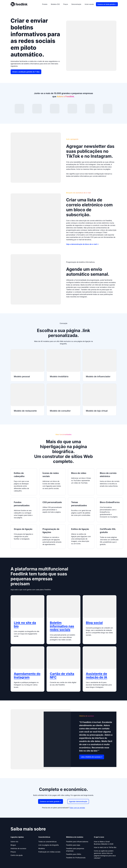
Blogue (13, 845)
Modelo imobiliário (59, 376)
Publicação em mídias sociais (49, 852)
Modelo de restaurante (25, 411)
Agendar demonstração (78, 801)
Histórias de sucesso (18, 848)
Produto (45, 4)
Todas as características (47, 842)
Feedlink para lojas (73, 845)
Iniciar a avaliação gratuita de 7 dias (26, 72)
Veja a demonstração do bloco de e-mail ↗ (82, 244)
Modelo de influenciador (98, 376)
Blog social (94, 623)
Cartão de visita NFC (62, 676)
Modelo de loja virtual (97, 411)
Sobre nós (14, 842)
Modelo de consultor (60, 411)
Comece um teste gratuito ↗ (107, 4)
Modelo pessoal (22, 376)
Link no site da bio (25, 624)
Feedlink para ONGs (74, 854)
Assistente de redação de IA (97, 676)
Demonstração (76, 4)
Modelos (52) (55, 4)
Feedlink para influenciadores (77, 842)
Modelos (42, 848)
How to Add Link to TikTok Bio (105, 847)
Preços (66, 4)
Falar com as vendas (77, 808)
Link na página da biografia (49, 845)
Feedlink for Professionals (76, 858)
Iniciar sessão (89, 4)
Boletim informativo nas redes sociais (62, 626)
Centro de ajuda (17, 855)
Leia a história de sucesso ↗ (92, 757)
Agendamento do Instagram (27, 676)
